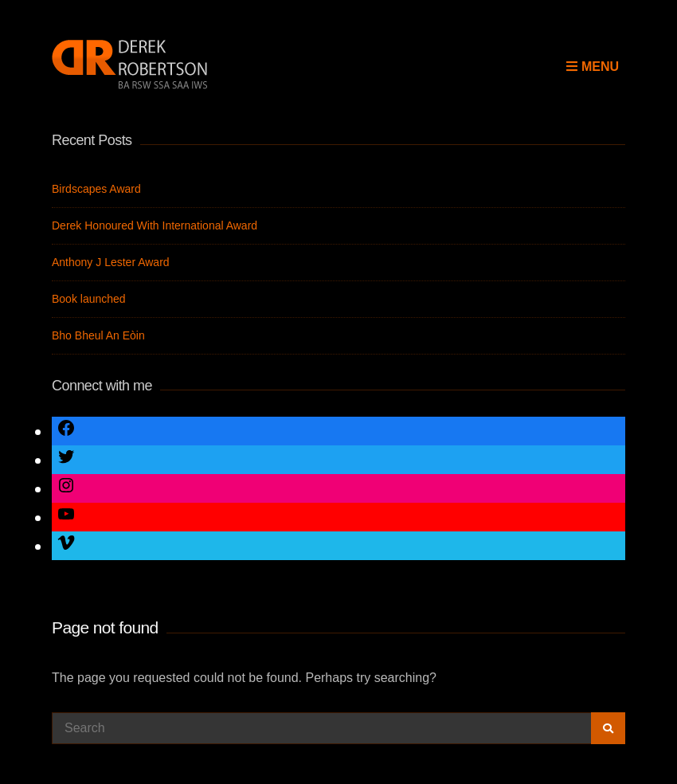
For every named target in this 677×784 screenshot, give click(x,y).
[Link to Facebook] (66, 431)
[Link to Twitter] (66, 459)
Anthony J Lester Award (111, 262)
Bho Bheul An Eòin (98, 335)
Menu (593, 67)
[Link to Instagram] (66, 488)
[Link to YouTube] (66, 517)
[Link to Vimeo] (66, 545)
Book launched (89, 299)
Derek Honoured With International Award (155, 225)
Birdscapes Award (96, 189)
